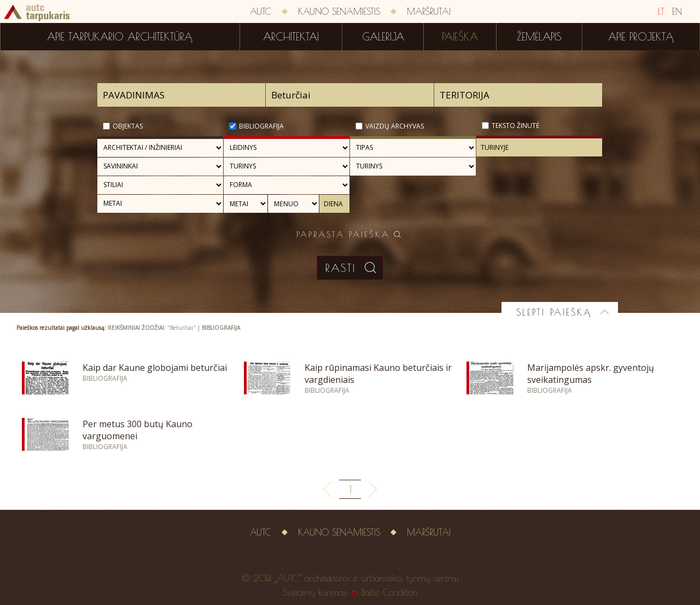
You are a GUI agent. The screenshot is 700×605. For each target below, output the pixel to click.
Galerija (383, 37)
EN (677, 11)
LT (661, 11)
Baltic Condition (390, 592)
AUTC (261, 11)
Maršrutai (429, 11)
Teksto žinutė (516, 126)
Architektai (291, 37)
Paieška (460, 37)
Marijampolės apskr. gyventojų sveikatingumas (591, 374)
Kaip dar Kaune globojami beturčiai (155, 368)
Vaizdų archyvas (395, 126)
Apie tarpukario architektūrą (120, 37)
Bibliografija (261, 126)
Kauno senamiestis (339, 11)
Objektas (128, 126)
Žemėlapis (539, 37)
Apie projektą (641, 37)
